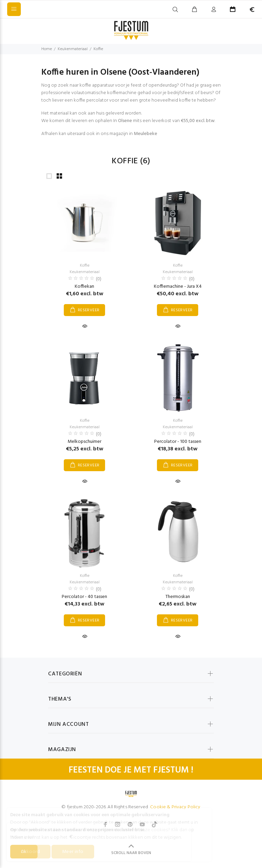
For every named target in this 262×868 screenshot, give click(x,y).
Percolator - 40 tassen (84, 597)
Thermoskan (178, 597)
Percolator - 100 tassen (178, 442)
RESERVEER (89, 310)
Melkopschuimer (84, 442)
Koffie (98, 49)
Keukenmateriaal (73, 49)
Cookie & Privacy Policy (175, 807)
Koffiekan (84, 287)
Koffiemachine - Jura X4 (178, 287)
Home (47, 49)
